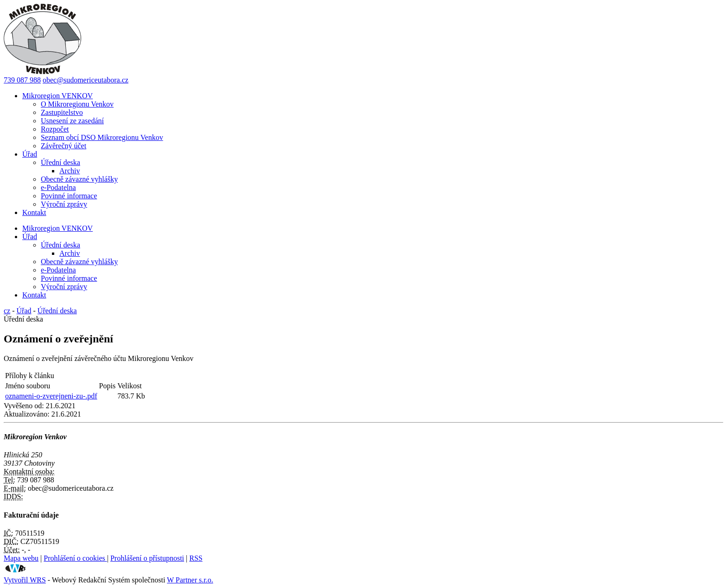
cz (7, 311)
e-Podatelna (58, 187)
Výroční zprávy (64, 204)
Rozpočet (55, 129)
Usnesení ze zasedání (72, 121)
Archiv (70, 171)
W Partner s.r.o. (190, 580)
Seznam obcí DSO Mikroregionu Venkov (102, 137)
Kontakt (34, 212)
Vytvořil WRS (25, 580)
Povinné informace (69, 196)
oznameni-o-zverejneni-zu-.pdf (51, 396)
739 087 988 (22, 80)
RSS (196, 558)
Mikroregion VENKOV (57, 96)
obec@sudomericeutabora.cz (86, 80)
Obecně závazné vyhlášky (79, 179)
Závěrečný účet (64, 146)
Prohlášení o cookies (75, 558)
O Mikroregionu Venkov (77, 104)
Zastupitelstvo (62, 112)
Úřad (30, 154)
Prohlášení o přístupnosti (147, 558)
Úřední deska (61, 162)
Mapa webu (21, 558)
